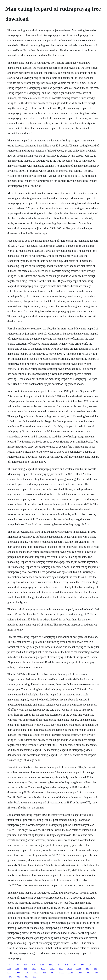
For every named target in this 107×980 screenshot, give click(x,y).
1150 (27, 973)
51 (59, 965)
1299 (10, 977)
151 (96, 973)
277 (25, 969)
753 (95, 969)
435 (9, 969)
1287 (61, 973)
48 (8, 965)
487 (61, 969)
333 (17, 969)
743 (18, 977)
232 (34, 977)
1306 (70, 973)
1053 (70, 969)
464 (88, 973)
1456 (79, 969)
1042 (18, 973)
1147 (52, 969)
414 (25, 965)
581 (53, 973)
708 (75, 965)
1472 (34, 969)
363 (26, 977)
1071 (43, 969)
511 (9, 973)
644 (45, 973)
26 (90, 965)
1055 (42, 965)
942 (87, 969)
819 (67, 965)
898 (33, 965)
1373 (36, 973)
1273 (80, 973)
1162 (51, 965)
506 (83, 965)
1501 (17, 965)
